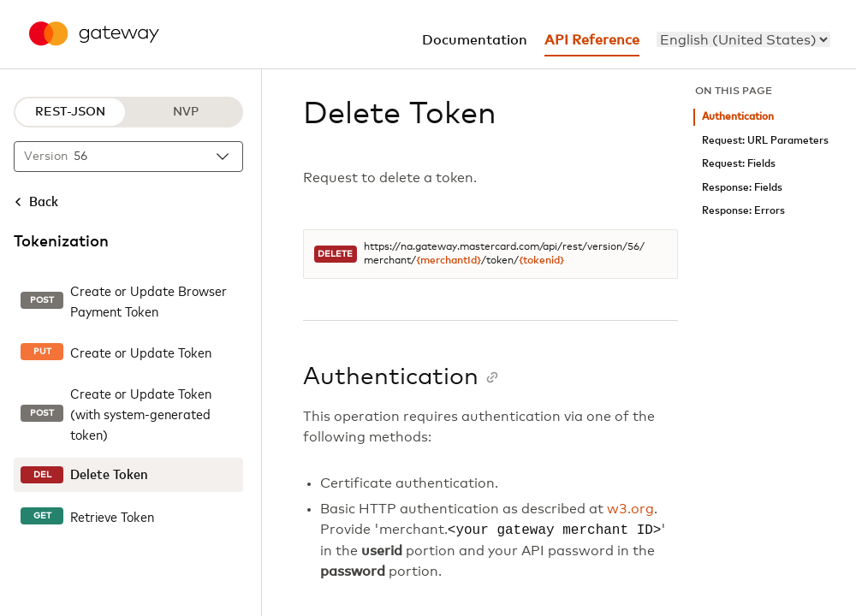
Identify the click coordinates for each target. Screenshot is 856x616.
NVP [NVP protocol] (186, 112)
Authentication (738, 117)
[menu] (743, 39)
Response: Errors (743, 211)
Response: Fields (742, 188)
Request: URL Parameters (765, 141)
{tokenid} (541, 261)
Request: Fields (739, 164)
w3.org (630, 509)
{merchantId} (449, 261)
